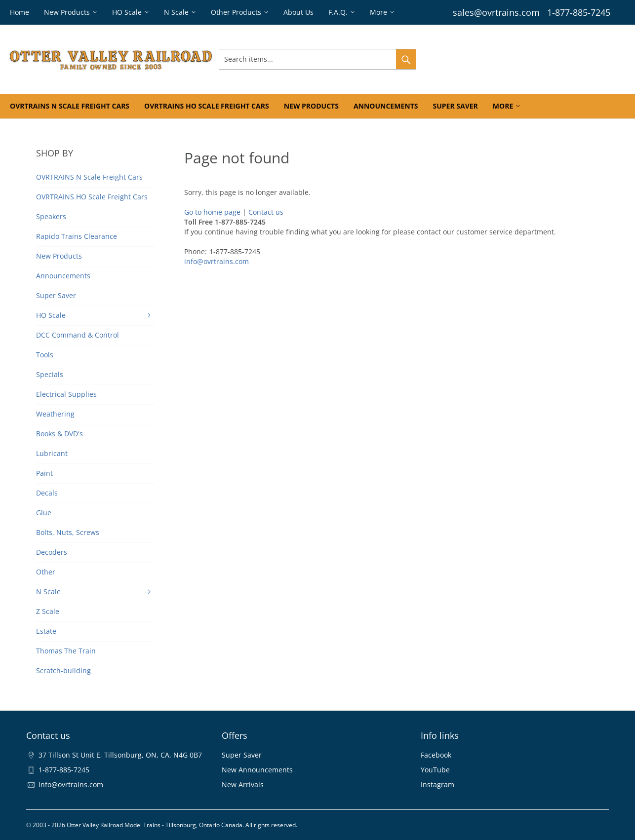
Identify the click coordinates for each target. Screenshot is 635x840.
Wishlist (540, 59)
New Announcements (257, 770)
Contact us (266, 212)
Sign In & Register (455, 59)
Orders (506, 59)
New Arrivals (243, 784)
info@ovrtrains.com (217, 261)
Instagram (437, 784)
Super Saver (242, 755)
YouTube (435, 770)
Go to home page (212, 212)
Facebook (436, 755)
